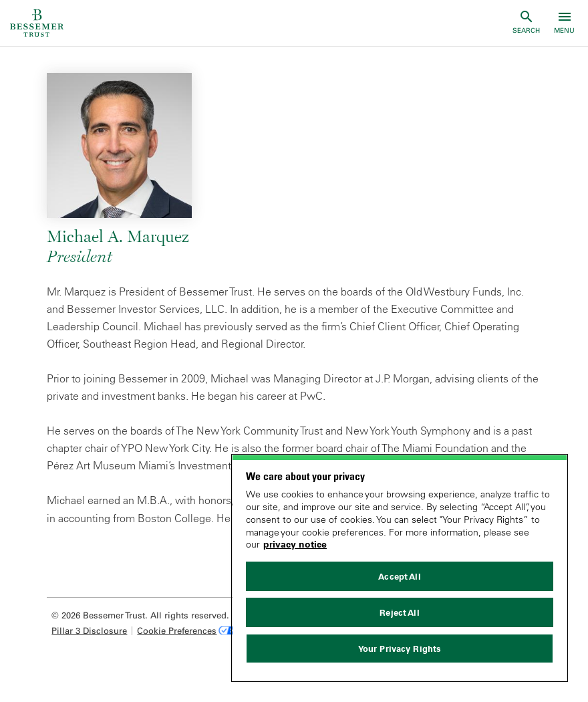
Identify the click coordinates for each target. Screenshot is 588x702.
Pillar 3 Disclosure (89, 631)
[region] (400, 568)
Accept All (399, 576)
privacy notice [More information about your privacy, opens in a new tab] (295, 544)
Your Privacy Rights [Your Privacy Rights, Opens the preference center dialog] (400, 649)
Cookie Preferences (177, 631)
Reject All (399, 612)
